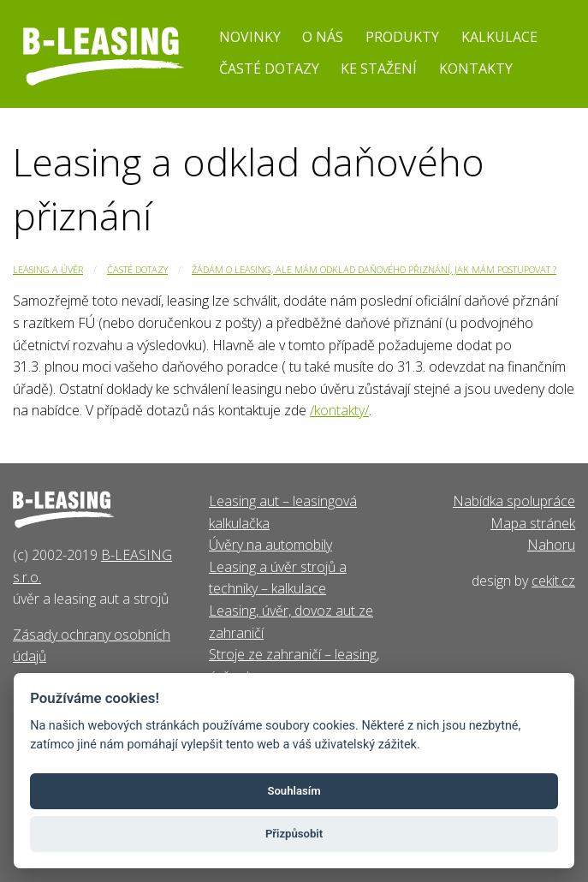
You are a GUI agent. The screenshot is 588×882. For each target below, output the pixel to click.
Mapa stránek (533, 523)
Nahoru (551, 545)
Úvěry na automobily (270, 545)
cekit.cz (553, 581)
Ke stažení (379, 69)
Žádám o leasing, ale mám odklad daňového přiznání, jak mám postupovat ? (374, 269)
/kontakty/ (339, 410)
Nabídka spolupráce (514, 501)
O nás (323, 37)
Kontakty (476, 69)
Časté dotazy (269, 69)
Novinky (250, 37)
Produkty (402, 37)
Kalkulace (499, 37)
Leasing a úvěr (48, 269)
